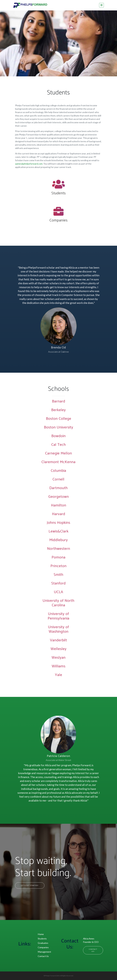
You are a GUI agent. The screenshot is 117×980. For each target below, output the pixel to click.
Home (41, 934)
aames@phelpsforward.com (29, 164)
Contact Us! (93, 950)
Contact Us (43, 956)
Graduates (43, 943)
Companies (59, 220)
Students (59, 193)
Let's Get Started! (30, 885)
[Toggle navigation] (101, 5)
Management (44, 952)
